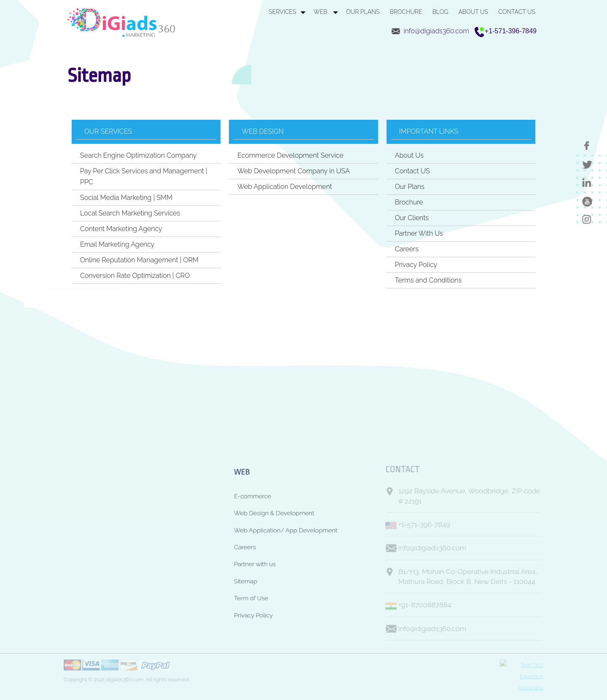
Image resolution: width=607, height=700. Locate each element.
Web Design (263, 131)
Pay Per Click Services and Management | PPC (144, 176)
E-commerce (244, 487)
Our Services (108, 131)
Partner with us (247, 565)
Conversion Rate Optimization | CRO (135, 276)
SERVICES (282, 12)
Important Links (429, 131)
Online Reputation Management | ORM (139, 260)
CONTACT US (517, 12)
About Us (409, 155)
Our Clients (412, 218)
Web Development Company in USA (294, 171)
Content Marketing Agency (121, 229)
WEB (321, 12)
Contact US (412, 171)
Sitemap (236, 585)
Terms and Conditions (428, 280)
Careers (407, 249)
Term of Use (243, 605)
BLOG (440, 12)
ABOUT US (473, 12)
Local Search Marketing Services (130, 213)
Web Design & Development (270, 506)
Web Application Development (285, 187)
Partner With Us (419, 233)
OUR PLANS (363, 12)
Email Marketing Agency (117, 244)
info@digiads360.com (436, 31)
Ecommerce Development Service (290, 155)
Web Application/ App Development (283, 526)
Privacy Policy (416, 265)
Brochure (409, 202)
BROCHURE (406, 12)
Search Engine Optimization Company (138, 155)
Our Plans (410, 187)
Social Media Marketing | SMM (126, 198)
